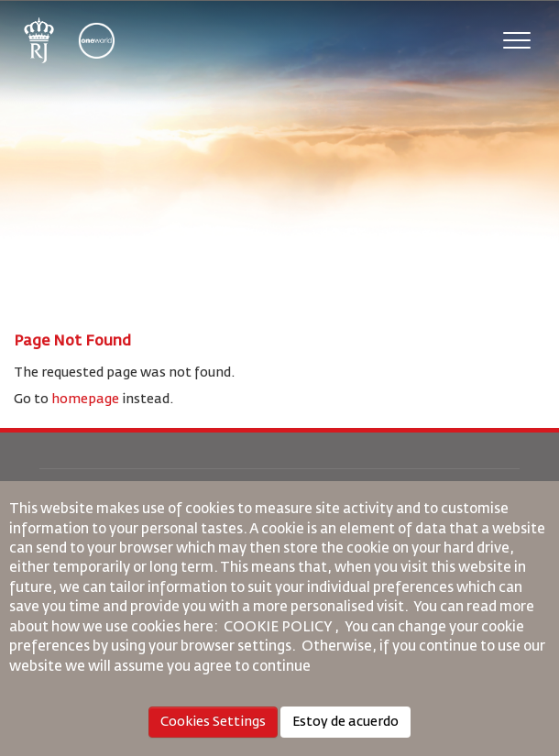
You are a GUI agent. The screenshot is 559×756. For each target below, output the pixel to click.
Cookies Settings (213, 722)
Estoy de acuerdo (345, 722)
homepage (85, 400)
